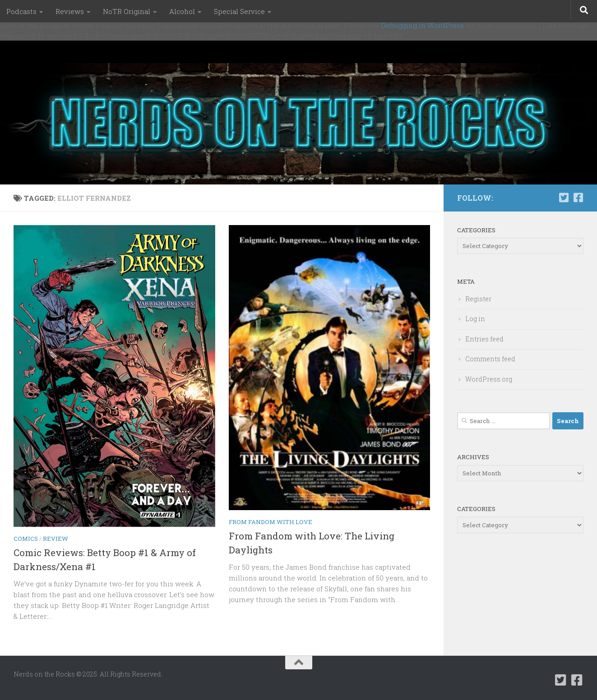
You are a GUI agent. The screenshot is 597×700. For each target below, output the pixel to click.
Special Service (239, 11)
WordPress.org (489, 379)
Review (56, 539)
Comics (26, 539)
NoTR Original (127, 11)
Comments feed (490, 359)
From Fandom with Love (271, 522)
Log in (475, 319)
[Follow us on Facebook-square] (578, 198)
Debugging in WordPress (422, 25)
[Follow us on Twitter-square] (564, 198)
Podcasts (21, 11)
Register (478, 299)
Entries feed (484, 339)
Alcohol (182, 11)
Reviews (70, 11)
